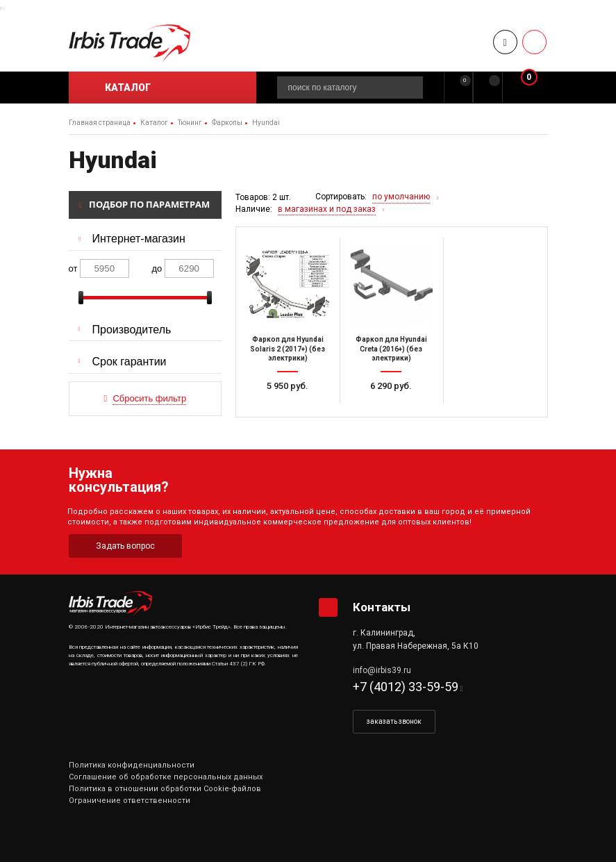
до (157, 268)
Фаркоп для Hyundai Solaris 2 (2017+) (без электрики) (288, 349)
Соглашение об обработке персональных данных (166, 777)
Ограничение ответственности (130, 801)
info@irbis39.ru (382, 670)
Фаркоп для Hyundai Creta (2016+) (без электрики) (391, 349)
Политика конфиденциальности (132, 765)
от (73, 268)
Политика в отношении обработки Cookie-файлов (165, 789)
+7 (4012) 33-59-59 (406, 687)
